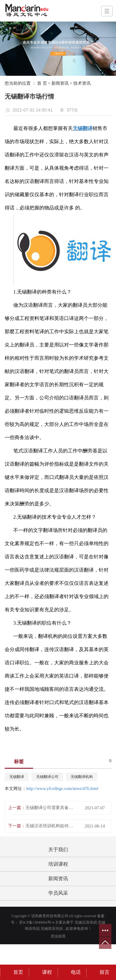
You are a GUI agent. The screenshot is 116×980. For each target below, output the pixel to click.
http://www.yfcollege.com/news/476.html (62, 789)
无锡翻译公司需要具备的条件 (50, 808)
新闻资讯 (60, 83)
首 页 (42, 83)
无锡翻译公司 (47, 777)
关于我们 (58, 850)
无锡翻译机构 (82, 777)
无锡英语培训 (52, 929)
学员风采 (58, 893)
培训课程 (58, 864)
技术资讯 (82, 83)
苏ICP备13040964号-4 (37, 922)
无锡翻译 (17, 777)
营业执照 (58, 936)
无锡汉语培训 (86, 922)
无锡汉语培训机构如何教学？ (50, 826)
